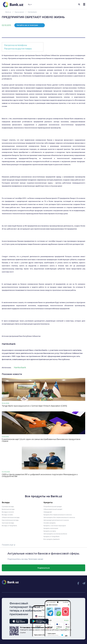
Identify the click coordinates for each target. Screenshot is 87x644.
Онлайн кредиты (50, 523)
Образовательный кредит (53, 509)
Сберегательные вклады (11, 517)
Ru (30, 5)
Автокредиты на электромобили (55, 534)
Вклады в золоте (8, 512)
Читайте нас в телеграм (27, 25)
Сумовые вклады (8, 506)
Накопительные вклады (10, 520)
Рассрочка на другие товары (18, 49)
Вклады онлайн (7, 515)
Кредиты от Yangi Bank (51, 536)
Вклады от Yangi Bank (9, 526)
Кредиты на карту (50, 531)
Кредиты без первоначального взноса (58, 515)
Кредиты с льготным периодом (55, 526)
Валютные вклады (8, 509)
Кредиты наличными (51, 528)
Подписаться (44, 568)
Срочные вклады (8, 523)
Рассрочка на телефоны (16, 45)
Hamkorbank (9, 344)
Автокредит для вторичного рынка (56, 520)
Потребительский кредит (53, 506)
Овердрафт (48, 512)
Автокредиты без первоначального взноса (59, 517)
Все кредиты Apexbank (52, 539)
